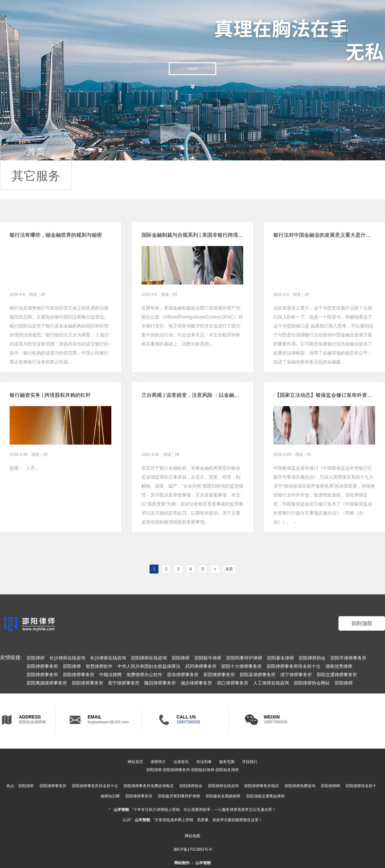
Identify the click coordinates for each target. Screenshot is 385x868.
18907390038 (188, 722)
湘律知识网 (110, 796)
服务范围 (227, 762)
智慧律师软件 (99, 666)
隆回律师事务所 (160, 683)
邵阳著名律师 (280, 658)
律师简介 (158, 762)
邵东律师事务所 (183, 675)
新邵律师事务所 (219, 675)
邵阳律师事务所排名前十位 (294, 666)
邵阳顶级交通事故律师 (265, 796)
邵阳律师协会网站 (312, 683)
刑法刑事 (204, 762)
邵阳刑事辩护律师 (244, 658)
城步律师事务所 (196, 683)
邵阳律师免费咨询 (300, 786)
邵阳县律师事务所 (258, 675)
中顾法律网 (110, 675)
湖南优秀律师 (339, 666)
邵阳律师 (36, 658)
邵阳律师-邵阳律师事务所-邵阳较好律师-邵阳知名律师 (193, 770)
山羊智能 (121, 810)
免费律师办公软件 (144, 675)
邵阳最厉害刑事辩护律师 (179, 796)
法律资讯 (181, 762)
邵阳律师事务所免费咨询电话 (149, 786)
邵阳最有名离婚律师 (223, 796)
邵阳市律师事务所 (348, 658)
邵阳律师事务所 (42, 666)
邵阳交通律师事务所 (337, 675)
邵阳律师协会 (312, 658)
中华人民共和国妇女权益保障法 (149, 666)
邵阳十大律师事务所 (242, 666)
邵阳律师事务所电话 (261, 786)
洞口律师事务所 (233, 683)
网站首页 (135, 762)
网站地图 (193, 836)
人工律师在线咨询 (271, 683)
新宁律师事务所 (124, 683)
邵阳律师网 (330, 786)
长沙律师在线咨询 (67, 658)
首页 (36, 152)
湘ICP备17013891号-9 (193, 849)
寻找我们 (250, 762)
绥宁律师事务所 (296, 675)
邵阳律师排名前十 (361, 786)
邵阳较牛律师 (208, 658)
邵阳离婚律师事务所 (47, 683)
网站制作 (182, 863)
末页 (229, 569)
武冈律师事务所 (201, 666)
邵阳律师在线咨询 (149, 658)
